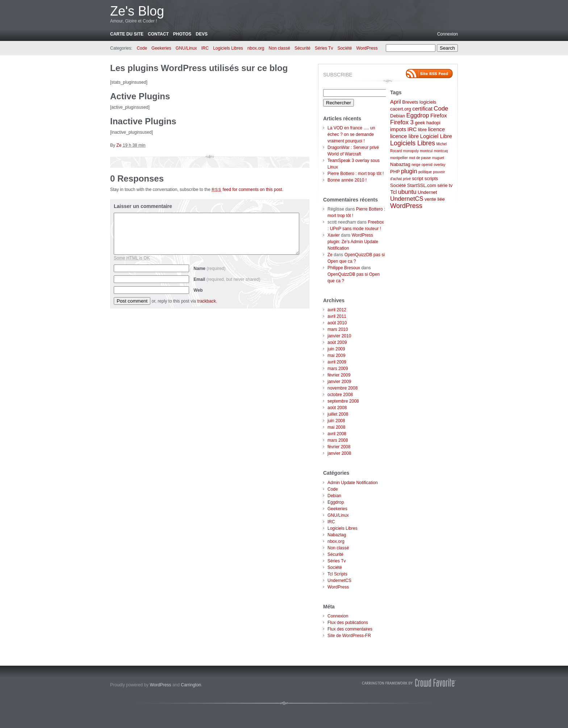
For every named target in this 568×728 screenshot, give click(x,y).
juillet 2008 (338, 414)
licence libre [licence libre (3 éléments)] (404, 136)
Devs (202, 34)
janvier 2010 (339, 336)
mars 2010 (338, 329)
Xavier (334, 235)
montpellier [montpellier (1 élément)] (399, 158)
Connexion (448, 34)
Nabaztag (337, 535)
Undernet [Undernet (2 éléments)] (427, 192)
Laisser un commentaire (143, 206)
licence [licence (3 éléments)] (437, 129)
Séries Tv (324, 48)
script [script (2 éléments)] (417, 178)
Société (344, 48)
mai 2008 (336, 427)
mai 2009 (336, 355)
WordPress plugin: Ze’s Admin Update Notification (353, 242)
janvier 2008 (339, 453)
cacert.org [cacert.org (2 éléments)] (401, 109)
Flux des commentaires (350, 629)
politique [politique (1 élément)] (425, 172)
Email (227, 279)
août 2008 (337, 408)
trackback (207, 301)
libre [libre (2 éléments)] (423, 130)
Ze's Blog (137, 11)
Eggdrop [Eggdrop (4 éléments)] (418, 115)
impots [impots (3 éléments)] (398, 129)
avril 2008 (337, 434)
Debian (334, 496)
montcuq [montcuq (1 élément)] (441, 151)
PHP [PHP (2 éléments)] (395, 172)
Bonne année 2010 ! (347, 180)
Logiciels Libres (228, 48)
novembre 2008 (343, 388)
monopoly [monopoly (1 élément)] (411, 151)
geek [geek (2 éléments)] (420, 123)
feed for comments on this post (247, 190)
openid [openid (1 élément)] (427, 165)
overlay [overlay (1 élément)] (439, 165)
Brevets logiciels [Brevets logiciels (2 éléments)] (419, 102)
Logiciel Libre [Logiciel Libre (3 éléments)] (436, 136)
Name (209, 269)
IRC (205, 48)
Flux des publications (348, 623)
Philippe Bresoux (344, 268)
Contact (158, 34)
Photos (182, 34)
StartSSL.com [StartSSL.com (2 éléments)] (422, 185)
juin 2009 (336, 349)
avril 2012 (337, 310)
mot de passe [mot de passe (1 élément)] (420, 158)
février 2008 (339, 447)
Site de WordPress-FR (349, 636)
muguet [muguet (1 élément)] (438, 158)
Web (198, 290)
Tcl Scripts (337, 574)
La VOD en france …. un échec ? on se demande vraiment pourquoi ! (351, 134)
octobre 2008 (340, 395)
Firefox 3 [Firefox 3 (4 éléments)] (402, 122)
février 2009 (339, 375)
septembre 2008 (343, 401)
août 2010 (337, 323)
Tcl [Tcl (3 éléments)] (393, 192)
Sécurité (302, 48)
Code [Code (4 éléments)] (441, 109)
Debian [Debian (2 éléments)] (398, 116)
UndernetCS (339, 581)
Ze (119, 145)
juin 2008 (336, 421)
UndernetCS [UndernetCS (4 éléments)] (407, 199)
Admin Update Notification (353, 483)
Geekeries (161, 48)
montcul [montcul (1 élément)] (426, 151)
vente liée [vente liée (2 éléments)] (435, 199)
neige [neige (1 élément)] (416, 165)
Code (142, 48)
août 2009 (337, 342)
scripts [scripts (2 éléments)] (431, 178)
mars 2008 (338, 440)
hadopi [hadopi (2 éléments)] (433, 123)
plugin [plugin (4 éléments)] (409, 171)
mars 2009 (338, 369)
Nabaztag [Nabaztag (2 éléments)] (400, 164)
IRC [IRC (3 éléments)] (412, 129)
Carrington (191, 685)
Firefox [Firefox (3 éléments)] (439, 115)
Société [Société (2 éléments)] (398, 185)
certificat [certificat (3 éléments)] (422, 109)
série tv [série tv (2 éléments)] (445, 185)
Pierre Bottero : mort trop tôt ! (356, 174)
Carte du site (127, 34)
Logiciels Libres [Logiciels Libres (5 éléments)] (413, 143)
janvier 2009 (339, 382)
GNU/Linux (186, 48)
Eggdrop (336, 502)
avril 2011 (337, 316)
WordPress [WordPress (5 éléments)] (406, 206)
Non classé (279, 48)
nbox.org (256, 48)
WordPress (367, 48)
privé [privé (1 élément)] (407, 179)
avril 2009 (337, 362)
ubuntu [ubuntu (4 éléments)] (407, 192)
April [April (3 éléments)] (396, 102)
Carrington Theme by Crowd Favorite (409, 683)
